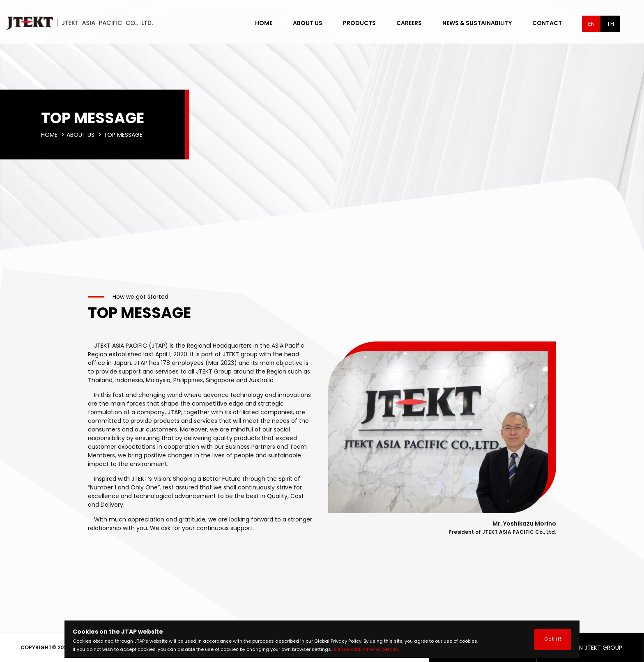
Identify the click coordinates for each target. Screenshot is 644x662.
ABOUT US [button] (308, 23)
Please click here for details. (366, 649)
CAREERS (409, 23)
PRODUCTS (359, 23)
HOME (264, 23)
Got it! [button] (553, 639)
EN (591, 24)
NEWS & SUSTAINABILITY (477, 23)
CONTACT (547, 23)
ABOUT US (80, 135)
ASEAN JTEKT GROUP (590, 648)
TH (610, 24)
